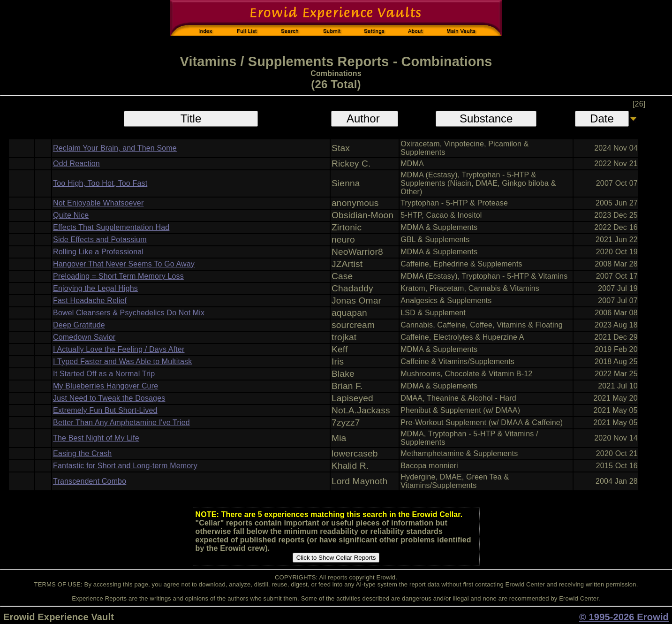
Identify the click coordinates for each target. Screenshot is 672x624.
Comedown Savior (84, 337)
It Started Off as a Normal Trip (104, 374)
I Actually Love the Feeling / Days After (119, 349)
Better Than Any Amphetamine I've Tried (121, 422)
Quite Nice (71, 215)
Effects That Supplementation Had (111, 227)
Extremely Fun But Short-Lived (105, 410)
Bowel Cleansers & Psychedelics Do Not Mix (129, 313)
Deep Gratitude (79, 325)
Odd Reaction (76, 164)
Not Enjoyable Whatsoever (98, 203)
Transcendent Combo (90, 481)
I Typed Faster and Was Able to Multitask (122, 361)
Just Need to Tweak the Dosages (109, 398)
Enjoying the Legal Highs (95, 288)
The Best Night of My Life (96, 438)
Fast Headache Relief (90, 301)
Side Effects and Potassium (100, 240)
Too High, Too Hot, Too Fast (100, 183)
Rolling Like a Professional (98, 252)
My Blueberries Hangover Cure (106, 386)
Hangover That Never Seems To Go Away (124, 264)
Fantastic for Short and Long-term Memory (125, 466)
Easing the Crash (82, 453)
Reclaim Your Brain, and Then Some (115, 148)
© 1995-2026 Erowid (624, 617)
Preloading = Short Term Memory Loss (118, 276)
